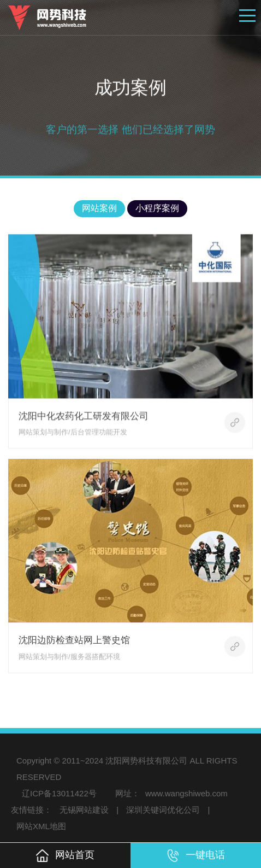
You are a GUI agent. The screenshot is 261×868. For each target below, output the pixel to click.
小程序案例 (157, 208)
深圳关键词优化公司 (163, 810)
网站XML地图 (41, 826)
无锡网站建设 (84, 810)
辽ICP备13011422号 (59, 793)
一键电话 (196, 856)
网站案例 (99, 208)
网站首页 (65, 856)
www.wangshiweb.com (186, 793)
